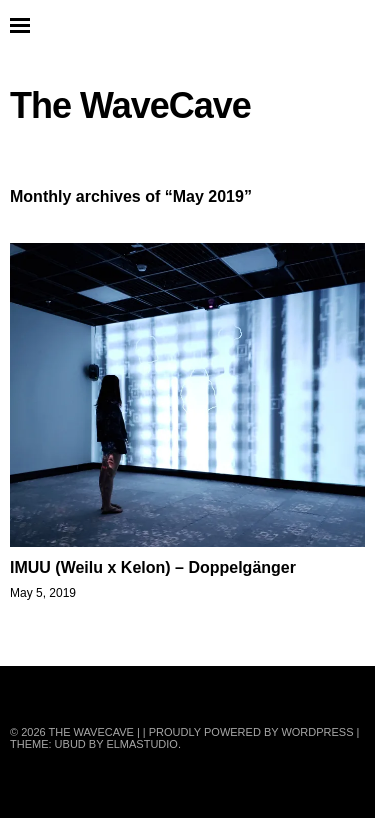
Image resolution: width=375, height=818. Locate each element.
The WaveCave (130, 105)
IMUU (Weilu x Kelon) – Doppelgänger (153, 567)
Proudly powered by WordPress (251, 732)
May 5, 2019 (43, 593)
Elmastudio (142, 744)
